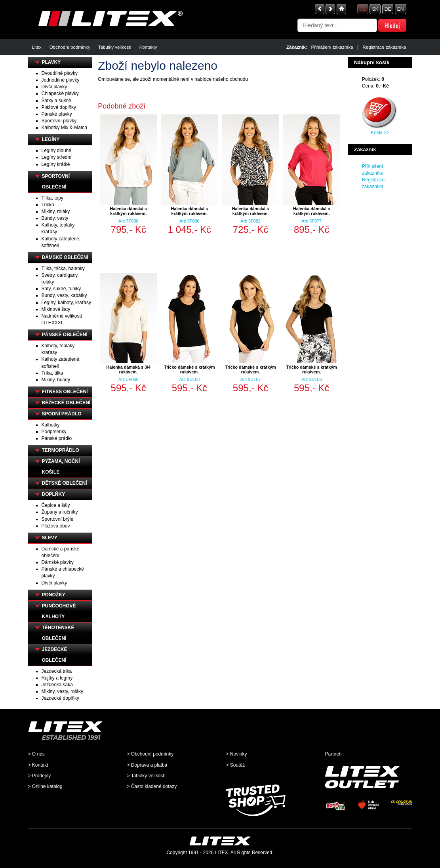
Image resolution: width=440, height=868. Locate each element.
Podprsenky (54, 432)
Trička (48, 205)
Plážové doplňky (59, 107)
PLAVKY (51, 62)
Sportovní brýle (58, 519)
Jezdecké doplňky (60, 698)
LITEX (222, 853)
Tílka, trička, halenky (63, 268)
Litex (37, 47)
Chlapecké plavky (60, 93)
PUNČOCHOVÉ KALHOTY (59, 611)
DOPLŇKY (54, 494)
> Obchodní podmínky (150, 754)
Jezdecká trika (57, 671)
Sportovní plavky (59, 121)
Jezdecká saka (57, 685)
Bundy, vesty (55, 218)
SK (375, 9)
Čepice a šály (56, 505)
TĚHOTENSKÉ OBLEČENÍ (58, 633)
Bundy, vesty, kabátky (64, 295)
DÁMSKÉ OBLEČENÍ (65, 257)
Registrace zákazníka (384, 47)
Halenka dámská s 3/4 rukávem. (128, 369)
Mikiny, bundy (56, 380)
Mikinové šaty (56, 309)
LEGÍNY (51, 139)
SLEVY (50, 538)
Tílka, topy (52, 198)
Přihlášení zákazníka (332, 47)
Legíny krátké (56, 164)
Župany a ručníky (60, 512)
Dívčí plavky (54, 87)
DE (388, 9)
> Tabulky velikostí (147, 776)
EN (401, 9)
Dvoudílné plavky (60, 73)
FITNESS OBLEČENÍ (65, 392)
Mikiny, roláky (56, 211)
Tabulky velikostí (115, 47)
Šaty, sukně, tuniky (61, 289)
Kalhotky (51, 425)
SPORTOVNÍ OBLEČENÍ (56, 182)
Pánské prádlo (57, 438)
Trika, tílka (52, 373)
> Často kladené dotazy (152, 786)
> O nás (36, 754)
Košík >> (380, 133)
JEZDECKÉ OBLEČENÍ (55, 655)
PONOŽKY (54, 595)
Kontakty (148, 47)
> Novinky (237, 754)
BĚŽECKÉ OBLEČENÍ (66, 403)
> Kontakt (38, 765)
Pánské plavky (57, 114)
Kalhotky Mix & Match (64, 128)
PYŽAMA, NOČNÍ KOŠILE (61, 467)
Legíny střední (57, 157)
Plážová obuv (56, 526)
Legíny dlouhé (56, 150)
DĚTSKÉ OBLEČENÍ (65, 483)
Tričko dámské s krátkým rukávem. (189, 369)
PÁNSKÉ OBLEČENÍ (65, 335)
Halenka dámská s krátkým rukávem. (128, 211)
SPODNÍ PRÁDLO (62, 414)
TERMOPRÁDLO (61, 450)
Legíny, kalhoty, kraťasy (66, 303)
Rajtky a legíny (57, 678)
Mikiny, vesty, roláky (63, 691)
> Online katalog (45, 786)
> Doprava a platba (147, 765)
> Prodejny (40, 776)
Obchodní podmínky (70, 47)
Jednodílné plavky (61, 80)
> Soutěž (236, 765)
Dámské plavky (58, 562)
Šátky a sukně (56, 101)
